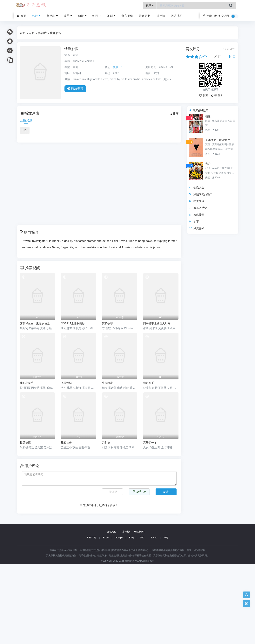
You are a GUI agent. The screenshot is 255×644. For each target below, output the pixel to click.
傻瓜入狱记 (200, 208)
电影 (36, 16)
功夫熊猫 (199, 201)
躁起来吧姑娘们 (203, 194)
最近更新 (145, 16)
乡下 (196, 221)
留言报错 (127, 16)
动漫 (82, 16)
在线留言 (112, 612)
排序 (174, 113)
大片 (208, 164)
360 (142, 618)
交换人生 (199, 187)
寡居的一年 (150, 443)
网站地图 (177, 16)
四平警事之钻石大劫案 (157, 323)
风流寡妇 (199, 228)
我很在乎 (149, 383)
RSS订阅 (92, 618)
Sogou (154, 618)
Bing (131, 618)
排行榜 (161, 16)
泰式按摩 (199, 215)
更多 (167, 79)
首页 (22, 16)
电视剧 (52, 16)
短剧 (111, 16)
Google (119, 618)
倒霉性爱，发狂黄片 (218, 140)
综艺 (68, 16)
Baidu (106, 618)
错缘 (208, 116)
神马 (166, 618)
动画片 (97, 16)
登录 (208, 16)
